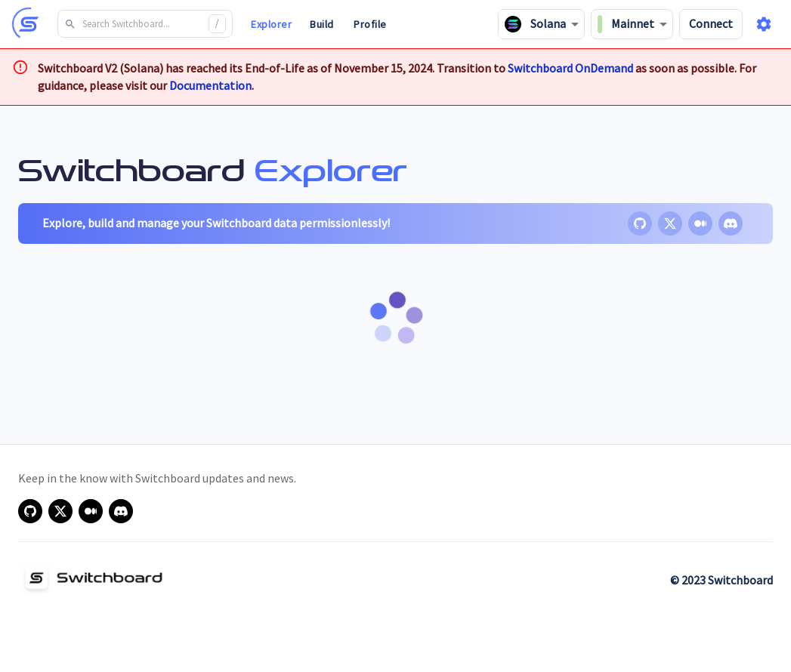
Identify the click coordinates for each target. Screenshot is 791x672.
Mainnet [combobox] (626, 24)
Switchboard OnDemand (570, 68)
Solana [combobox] (535, 24)
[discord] (731, 223)
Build (322, 24)
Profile (370, 24)
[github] (640, 223)
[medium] (700, 223)
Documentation (210, 85)
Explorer (271, 24)
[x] (670, 223)
